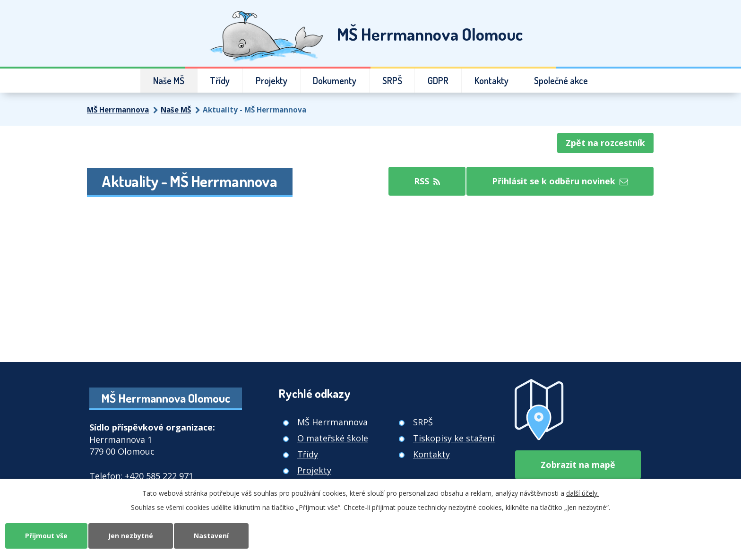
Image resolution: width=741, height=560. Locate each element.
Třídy (220, 81)
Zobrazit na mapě (578, 465)
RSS (427, 181)
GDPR (438, 81)
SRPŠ (392, 81)
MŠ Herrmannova (118, 110)
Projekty (271, 81)
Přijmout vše (46, 536)
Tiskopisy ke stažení (454, 438)
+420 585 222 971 (159, 476)
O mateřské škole (333, 438)
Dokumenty (335, 81)
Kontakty (491, 81)
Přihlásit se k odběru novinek (560, 181)
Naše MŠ (169, 81)
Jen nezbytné (131, 536)
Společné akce (561, 81)
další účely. (582, 493)
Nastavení (211, 536)
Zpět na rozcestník (605, 143)
